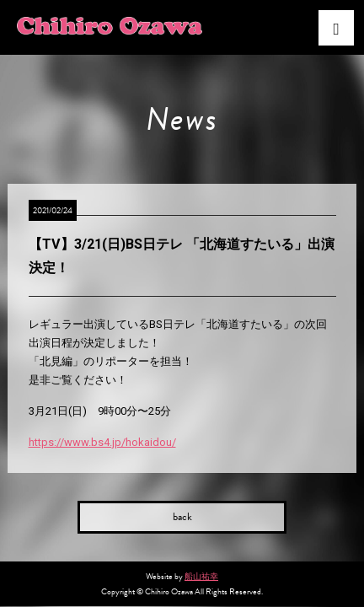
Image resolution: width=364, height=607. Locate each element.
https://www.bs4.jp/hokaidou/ (102, 442)
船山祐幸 (201, 576)
